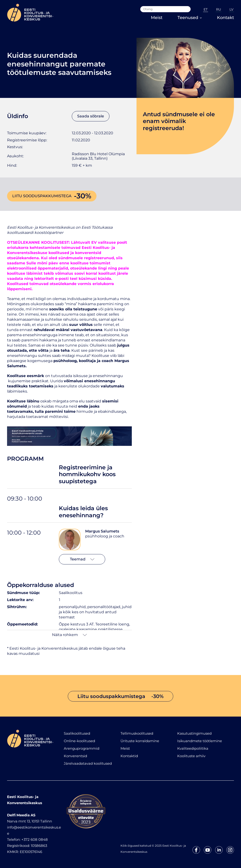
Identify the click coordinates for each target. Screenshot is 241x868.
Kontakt (225, 18)
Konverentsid (75, 756)
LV (231, 9)
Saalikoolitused (77, 733)
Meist (157, 18)
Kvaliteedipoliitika (193, 748)
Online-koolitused (79, 741)
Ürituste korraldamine (140, 741)
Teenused (190, 18)
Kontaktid (129, 756)
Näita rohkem (69, 635)
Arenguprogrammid (82, 748)
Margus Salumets (102, 531)
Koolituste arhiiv (191, 756)
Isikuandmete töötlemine (200, 741)
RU (219, 9)
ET (206, 9)
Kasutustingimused (194, 733)
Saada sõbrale (91, 116)
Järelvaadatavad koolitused (88, 763)
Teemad (82, 559)
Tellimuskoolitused (137, 733)
